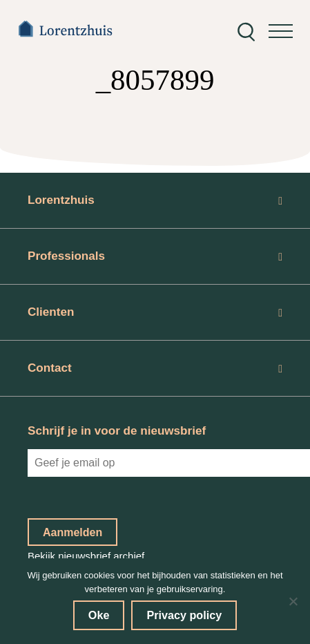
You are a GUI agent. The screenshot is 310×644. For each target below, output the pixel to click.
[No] (293, 601)
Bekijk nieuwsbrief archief (86, 556)
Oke (99, 615)
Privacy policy (184, 615)
